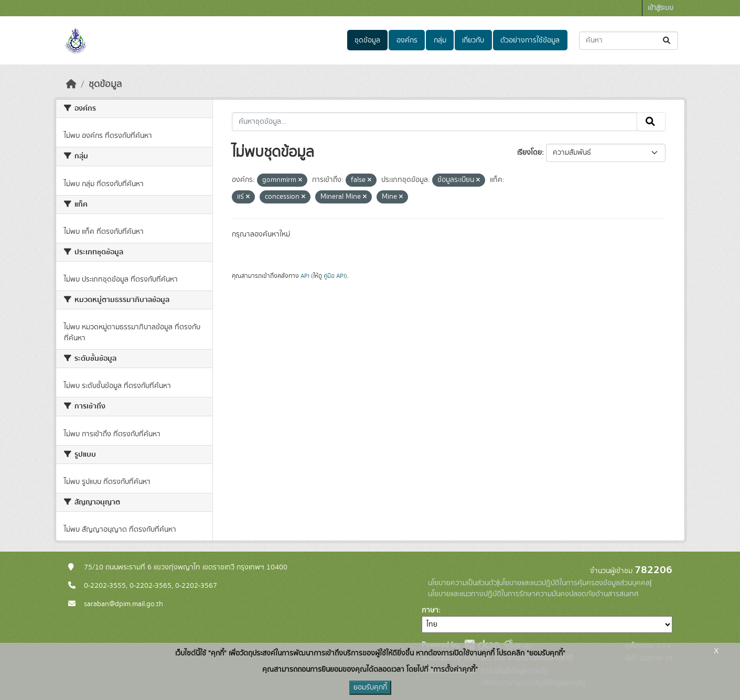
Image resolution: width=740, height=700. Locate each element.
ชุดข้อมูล (367, 40)
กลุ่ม (440, 40)
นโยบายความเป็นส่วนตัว (463, 583)
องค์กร (407, 40)
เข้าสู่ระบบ (661, 8)
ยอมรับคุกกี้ (370, 687)
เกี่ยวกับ (473, 40)
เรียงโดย (529, 153)
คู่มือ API (334, 276)
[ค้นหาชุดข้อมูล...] (629, 41)
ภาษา (430, 610)
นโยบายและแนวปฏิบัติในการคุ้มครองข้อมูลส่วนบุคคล (574, 583)
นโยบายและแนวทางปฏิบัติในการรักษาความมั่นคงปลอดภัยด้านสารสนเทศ (533, 594)
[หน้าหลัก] (71, 84)
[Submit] (667, 41)
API (305, 276)
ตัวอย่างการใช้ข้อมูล (530, 40)
